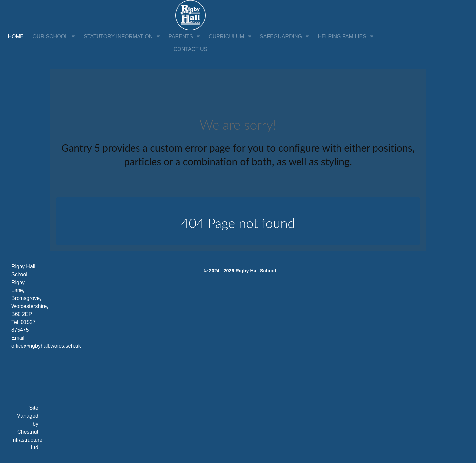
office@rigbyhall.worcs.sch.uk (46, 346)
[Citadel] (190, 15)
